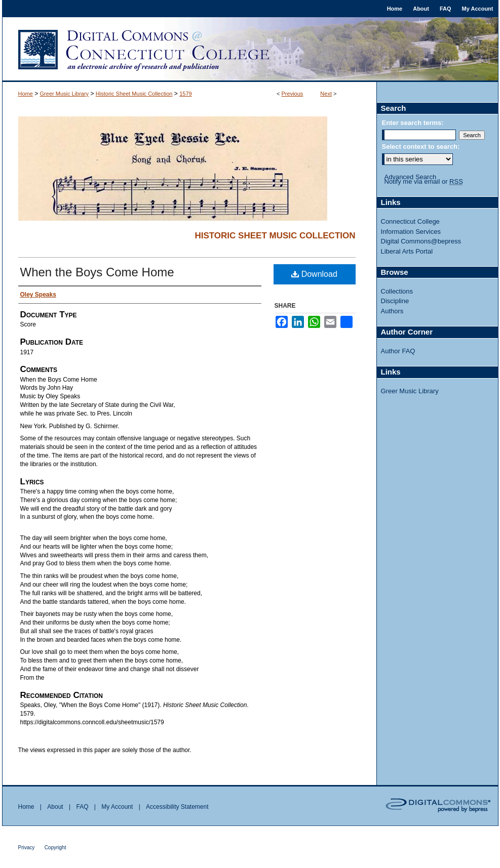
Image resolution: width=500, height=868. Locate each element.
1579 (185, 94)
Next (326, 94)
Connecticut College (410, 221)
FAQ (82, 807)
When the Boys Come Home (97, 272)
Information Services (411, 232)
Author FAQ (398, 351)
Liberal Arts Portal (407, 251)
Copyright (55, 848)
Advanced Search (411, 177)
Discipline (395, 301)
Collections (397, 291)
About (55, 807)
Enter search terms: (413, 123)
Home (26, 94)
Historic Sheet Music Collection (134, 94)
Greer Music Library (65, 94)
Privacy (27, 848)
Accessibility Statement (177, 807)
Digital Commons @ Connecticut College (250, 50)
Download (314, 274)
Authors (392, 311)
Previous (293, 94)
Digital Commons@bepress (421, 241)
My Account (117, 807)
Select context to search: (421, 147)
